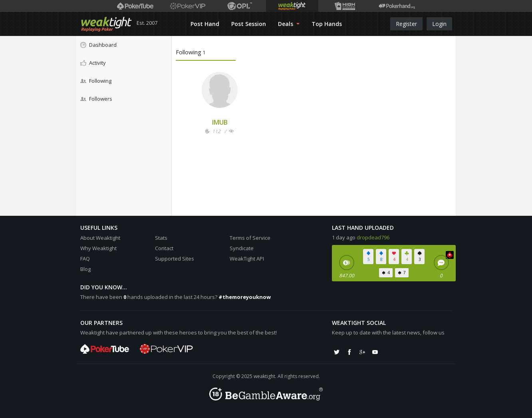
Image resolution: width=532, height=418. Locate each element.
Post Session (249, 24)
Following (96, 81)
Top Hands (327, 24)
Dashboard (98, 45)
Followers (96, 99)
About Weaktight (100, 238)
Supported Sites (175, 259)
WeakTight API (247, 259)
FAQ (85, 259)
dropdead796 (373, 237)
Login (439, 24)
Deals (289, 24)
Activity (93, 63)
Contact (164, 248)
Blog (85, 269)
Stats (161, 238)
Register (406, 24)
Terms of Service (250, 238)
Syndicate (242, 248)
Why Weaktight (98, 248)
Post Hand (205, 24)
